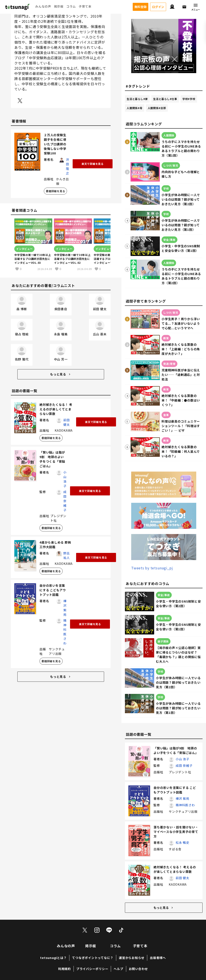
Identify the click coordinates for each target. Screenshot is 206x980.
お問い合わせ (138, 969)
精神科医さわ (65, 632)
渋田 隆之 (68, 167)
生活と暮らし (137, 99)
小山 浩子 (65, 480)
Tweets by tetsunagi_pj (152, 568)
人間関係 (135, 108)
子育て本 (85, 7)
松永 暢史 (182, 843)
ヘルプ (118, 969)
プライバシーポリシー (92, 969)
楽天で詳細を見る (93, 164)
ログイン (158, 7)
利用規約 (65, 969)
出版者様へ (158, 958)
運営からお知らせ (132, 958)
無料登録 (141, 7)
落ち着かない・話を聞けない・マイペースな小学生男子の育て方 (176, 832)
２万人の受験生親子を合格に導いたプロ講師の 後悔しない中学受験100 (57, 145)
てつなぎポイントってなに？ (93, 958)
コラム (71, 7)
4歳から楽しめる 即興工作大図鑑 (55, 545)
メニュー (196, 7)
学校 (189, 99)
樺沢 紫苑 (65, 608)
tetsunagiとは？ (53, 958)
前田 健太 (67, 423)
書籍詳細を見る (55, 192)
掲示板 (59, 7)
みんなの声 (43, 7)
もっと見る (61, 375)
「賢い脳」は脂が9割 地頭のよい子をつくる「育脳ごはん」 (52, 460)
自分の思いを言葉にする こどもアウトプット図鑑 (53, 591)
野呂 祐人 (67, 556)
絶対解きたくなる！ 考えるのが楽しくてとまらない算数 (56, 410)
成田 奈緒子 (65, 501)
